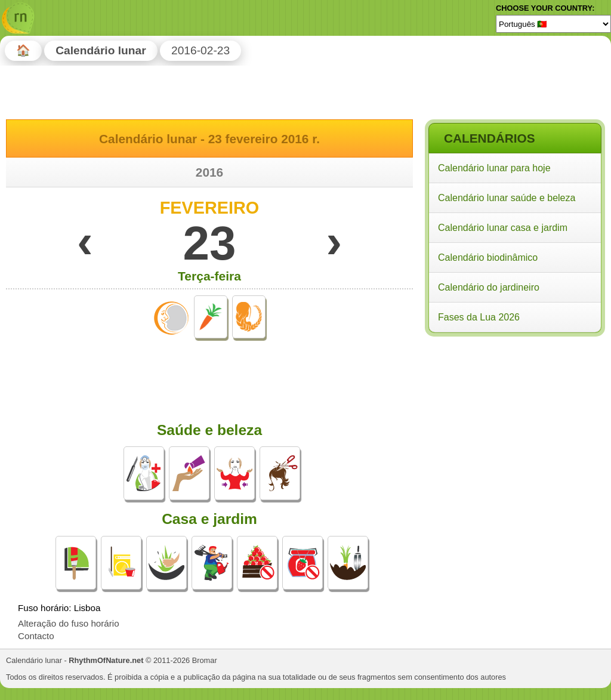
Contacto (36, 636)
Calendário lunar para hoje (494, 168)
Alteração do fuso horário (69, 623)
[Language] (553, 24)
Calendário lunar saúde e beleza (507, 198)
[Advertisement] (514, 417)
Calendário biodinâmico (488, 258)
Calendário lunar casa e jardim (503, 228)
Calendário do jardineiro (489, 287)
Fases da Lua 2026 (479, 317)
